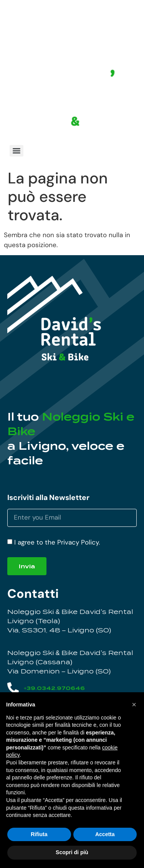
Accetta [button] (105, 834)
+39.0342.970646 (54, 688)
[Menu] (17, 151)
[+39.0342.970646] (13, 688)
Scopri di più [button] (72, 852)
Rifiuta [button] (39, 834)
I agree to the (57, 542)
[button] (134, 705)
